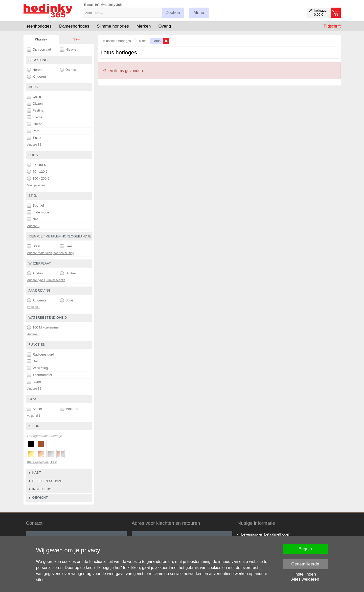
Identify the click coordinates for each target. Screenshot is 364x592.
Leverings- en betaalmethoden (266, 534)
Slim (76, 39)
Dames (68, 70)
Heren (34, 70)
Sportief (36, 206)
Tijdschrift (332, 26)
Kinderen (37, 77)
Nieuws (68, 50)
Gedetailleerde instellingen (305, 565)
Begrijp (305, 549)
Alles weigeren (305, 579)
